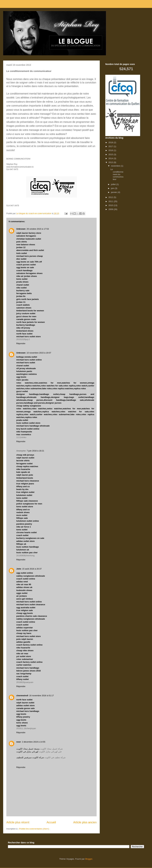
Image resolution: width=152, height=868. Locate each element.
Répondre (21, 343)
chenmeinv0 (22, 696)
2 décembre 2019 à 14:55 (34, 742)
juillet (114, 184)
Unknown (21, 229)
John (19, 569)
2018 (111, 142)
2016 (111, 150)
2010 (111, 205)
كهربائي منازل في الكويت (27, 752)
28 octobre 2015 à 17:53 (38, 229)
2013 (111, 162)
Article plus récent (18, 822)
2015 (111, 154)
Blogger (89, 859)
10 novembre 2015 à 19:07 (39, 353)
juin (113, 188)
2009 (111, 209)
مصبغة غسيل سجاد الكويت (28, 749)
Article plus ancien (85, 822)
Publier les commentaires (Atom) (34, 829)
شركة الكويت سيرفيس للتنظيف (30, 757)
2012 (111, 197)
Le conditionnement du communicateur (117, 174)
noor (19, 742)
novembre (116, 166)
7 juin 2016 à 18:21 (35, 451)
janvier (114, 192)
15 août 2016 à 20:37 (32, 569)
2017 (111, 146)
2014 (111, 158)
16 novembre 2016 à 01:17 (41, 696)
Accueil (51, 822)
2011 (111, 201)
